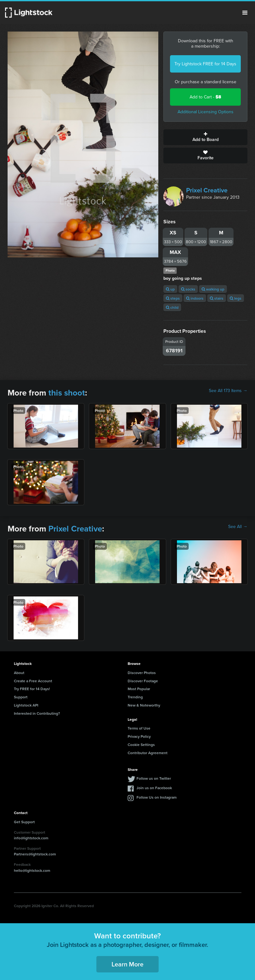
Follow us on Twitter (154, 778)
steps (173, 298)
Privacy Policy (139, 736)
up (170, 289)
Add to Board (205, 137)
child (172, 307)
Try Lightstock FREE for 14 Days (205, 64)
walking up (213, 289)
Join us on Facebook (154, 788)
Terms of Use (139, 728)
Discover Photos (142, 673)
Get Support (24, 822)
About (19, 673)
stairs (217, 298)
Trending (135, 697)
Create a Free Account (33, 681)
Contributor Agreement (148, 753)
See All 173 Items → (228, 391)
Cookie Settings (141, 745)
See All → (238, 527)
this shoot (67, 393)
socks (188, 289)
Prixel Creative (207, 190)
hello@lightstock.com (32, 870)
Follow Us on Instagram (157, 797)
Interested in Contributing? (37, 713)
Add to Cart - (205, 97)
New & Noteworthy (144, 705)
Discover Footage (143, 681)
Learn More (128, 964)
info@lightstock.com (31, 838)
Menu (245, 13)
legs (236, 298)
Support (21, 697)
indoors (195, 298)
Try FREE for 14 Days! (32, 689)
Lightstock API (26, 705)
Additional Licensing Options (206, 112)
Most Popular (139, 689)
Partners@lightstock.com (35, 854)
